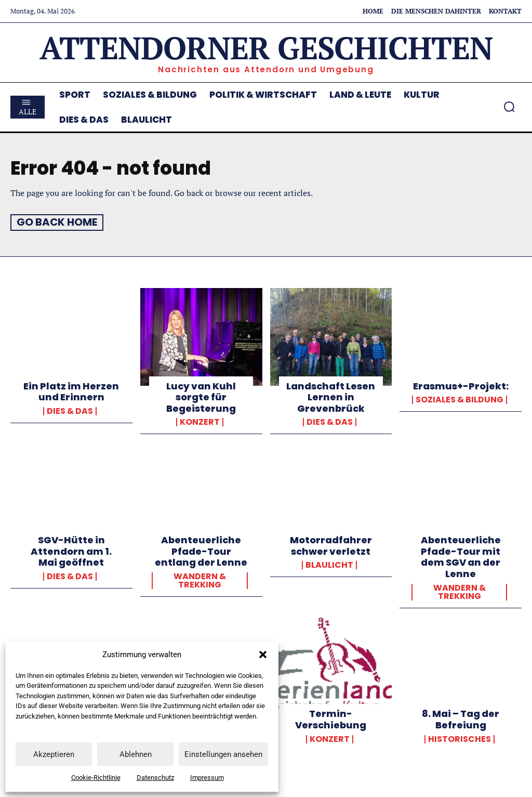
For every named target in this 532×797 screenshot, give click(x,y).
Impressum (207, 778)
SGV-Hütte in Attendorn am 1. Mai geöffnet (71, 551)
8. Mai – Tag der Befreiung (461, 719)
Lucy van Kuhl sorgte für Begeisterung (201, 397)
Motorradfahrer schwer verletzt (331, 545)
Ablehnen (136, 754)
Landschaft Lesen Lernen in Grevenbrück (331, 397)
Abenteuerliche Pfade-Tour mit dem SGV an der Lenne (461, 556)
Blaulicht (329, 565)
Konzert (200, 422)
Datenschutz (155, 778)
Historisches (460, 739)
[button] (263, 655)
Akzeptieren (54, 754)
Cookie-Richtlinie (96, 778)
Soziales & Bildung (460, 399)
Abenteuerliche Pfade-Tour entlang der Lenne (201, 551)
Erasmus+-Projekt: (461, 386)
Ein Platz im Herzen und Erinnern (71, 391)
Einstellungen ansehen (223, 754)
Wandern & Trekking (200, 580)
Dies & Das (70, 411)
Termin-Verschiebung (331, 719)
